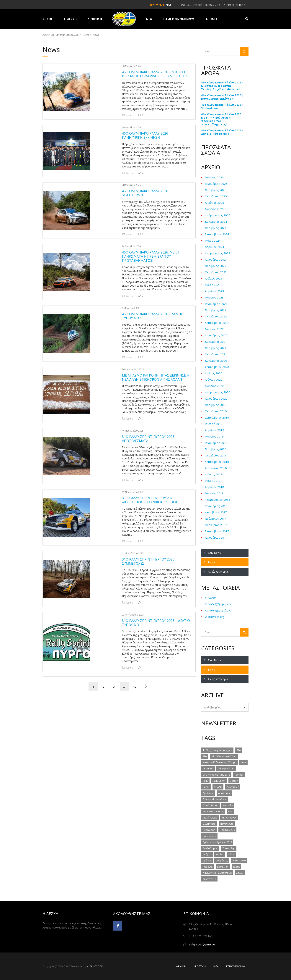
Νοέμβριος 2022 (216, 310)
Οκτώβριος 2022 (216, 316)
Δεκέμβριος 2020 (216, 361)
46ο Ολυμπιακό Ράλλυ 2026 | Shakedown (222, 106)
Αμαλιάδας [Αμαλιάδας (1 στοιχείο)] (224, 793)
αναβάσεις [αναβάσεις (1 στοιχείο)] (222, 860)
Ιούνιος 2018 (214, 474)
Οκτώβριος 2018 (216, 455)
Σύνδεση (211, 598)
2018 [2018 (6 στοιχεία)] (243, 762)
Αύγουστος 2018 (216, 468)
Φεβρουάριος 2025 (218, 215)
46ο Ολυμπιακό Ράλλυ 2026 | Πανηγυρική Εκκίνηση (222, 97)
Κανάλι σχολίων (218, 610)
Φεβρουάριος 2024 (218, 253)
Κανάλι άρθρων (218, 604)
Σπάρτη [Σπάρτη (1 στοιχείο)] (207, 854)
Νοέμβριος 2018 (216, 449)
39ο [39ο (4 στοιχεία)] (205, 756)
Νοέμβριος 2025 (216, 190)
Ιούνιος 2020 (214, 380)
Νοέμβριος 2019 (216, 405)
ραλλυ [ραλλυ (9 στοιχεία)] (240, 873)
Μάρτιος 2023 (214, 297)
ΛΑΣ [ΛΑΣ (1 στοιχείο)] (230, 811)
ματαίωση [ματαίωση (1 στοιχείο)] (223, 867)
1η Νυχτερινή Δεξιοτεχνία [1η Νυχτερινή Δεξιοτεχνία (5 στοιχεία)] (217, 750)
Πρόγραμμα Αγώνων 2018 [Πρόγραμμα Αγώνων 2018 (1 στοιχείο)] (217, 842)
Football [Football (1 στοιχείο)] (239, 775)
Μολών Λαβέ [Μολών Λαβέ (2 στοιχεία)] (210, 818)
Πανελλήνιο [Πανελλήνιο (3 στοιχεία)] (227, 824)
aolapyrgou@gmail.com (203, 944)
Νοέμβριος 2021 (216, 348)
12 (135, 576)
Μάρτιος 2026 (214, 177)
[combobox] (225, 707)
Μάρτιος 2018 (214, 493)
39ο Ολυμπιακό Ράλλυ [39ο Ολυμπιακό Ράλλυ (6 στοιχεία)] (224, 756)
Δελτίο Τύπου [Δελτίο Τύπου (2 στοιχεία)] (210, 805)
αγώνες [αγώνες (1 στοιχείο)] (207, 860)
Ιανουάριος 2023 (216, 304)
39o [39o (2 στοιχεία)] (239, 750)
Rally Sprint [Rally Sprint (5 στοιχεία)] (219, 781)
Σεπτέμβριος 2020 (217, 367)
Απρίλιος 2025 (214, 203)
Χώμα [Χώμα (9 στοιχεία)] (231, 854)
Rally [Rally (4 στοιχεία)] (205, 781)
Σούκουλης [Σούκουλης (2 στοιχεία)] (229, 848)
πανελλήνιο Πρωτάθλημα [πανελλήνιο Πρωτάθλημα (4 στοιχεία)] (217, 873)
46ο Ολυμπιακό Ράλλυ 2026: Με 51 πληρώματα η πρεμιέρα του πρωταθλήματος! (222, 119)
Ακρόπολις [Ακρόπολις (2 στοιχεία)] (233, 787)
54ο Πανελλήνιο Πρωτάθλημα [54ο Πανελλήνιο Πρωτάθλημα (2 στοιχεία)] (219, 762)
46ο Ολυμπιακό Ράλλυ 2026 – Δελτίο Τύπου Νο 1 (222, 132)
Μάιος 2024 (213, 240)
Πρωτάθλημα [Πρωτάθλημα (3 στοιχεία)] (227, 830)
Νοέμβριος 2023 (216, 266)
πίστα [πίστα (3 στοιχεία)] (236, 867)
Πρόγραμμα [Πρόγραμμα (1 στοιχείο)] (209, 836)
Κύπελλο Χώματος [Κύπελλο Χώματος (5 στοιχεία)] (213, 811)
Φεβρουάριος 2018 (218, 500)
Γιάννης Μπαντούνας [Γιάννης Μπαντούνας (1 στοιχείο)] (214, 799)
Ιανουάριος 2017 (216, 537)
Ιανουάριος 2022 (216, 335)
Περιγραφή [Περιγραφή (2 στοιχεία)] (209, 830)
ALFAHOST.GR (95, 966)
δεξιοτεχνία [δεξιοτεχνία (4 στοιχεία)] (239, 860)
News (103, 107)
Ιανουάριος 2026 (216, 184)
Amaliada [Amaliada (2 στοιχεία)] (208, 768)
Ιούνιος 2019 (214, 424)
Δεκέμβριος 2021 (216, 342)
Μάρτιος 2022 (214, 329)
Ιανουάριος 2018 (216, 506)
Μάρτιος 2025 (214, 209)
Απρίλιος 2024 (214, 247)
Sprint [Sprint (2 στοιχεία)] (206, 787)
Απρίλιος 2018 (214, 487)
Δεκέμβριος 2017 (216, 512)
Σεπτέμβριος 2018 (217, 462)
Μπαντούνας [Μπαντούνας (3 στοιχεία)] (229, 818)
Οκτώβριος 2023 (216, 272)
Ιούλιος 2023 (214, 278)
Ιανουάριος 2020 (216, 398)
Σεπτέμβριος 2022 (217, 323)
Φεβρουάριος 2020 (218, 392)
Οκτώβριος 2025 (216, 196)
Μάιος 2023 (213, 285)
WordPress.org (215, 617)
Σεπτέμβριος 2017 (217, 531)
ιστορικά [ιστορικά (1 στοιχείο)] (208, 867)
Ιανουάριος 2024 (216, 259)
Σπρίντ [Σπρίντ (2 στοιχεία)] (220, 854)
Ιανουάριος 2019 (216, 443)
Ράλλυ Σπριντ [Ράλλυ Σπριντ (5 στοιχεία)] (210, 848)
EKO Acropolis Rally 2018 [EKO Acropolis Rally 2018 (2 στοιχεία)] (216, 775)
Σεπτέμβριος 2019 (217, 417)
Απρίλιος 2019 (214, 430)
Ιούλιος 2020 (214, 373)
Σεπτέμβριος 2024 (217, 234)
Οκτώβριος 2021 (216, 354)
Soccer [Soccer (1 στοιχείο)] (234, 781)
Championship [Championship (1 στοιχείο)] (226, 768)
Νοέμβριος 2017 (216, 519)
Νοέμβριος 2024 (216, 228)
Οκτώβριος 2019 (216, 411)
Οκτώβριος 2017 (216, 525)
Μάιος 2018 (213, 481)
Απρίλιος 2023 (214, 291)
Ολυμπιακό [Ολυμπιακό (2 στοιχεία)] (209, 824)
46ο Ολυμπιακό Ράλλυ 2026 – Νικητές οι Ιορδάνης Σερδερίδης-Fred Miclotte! (222, 86)
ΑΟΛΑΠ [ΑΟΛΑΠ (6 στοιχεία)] (218, 787)
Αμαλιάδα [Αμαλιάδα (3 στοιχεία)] (208, 793)
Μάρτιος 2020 (214, 386)
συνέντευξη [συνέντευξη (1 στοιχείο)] (209, 879)
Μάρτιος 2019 (214, 436)
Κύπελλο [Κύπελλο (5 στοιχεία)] (228, 805)
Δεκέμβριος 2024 (216, 222)
